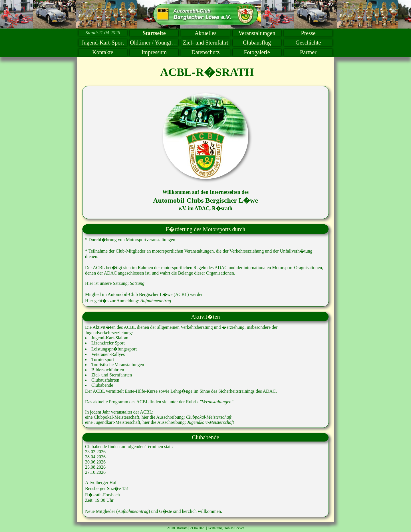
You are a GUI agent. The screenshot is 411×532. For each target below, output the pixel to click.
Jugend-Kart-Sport (103, 43)
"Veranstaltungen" (216, 402)
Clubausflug (257, 43)
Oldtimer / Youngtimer (154, 43)
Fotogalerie (257, 52)
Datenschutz (206, 52)
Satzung (137, 283)
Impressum (154, 52)
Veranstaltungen (257, 33)
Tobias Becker (234, 528)
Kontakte (103, 52)
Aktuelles (206, 33)
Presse (308, 33)
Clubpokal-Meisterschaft (209, 417)
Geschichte (308, 43)
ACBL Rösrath (177, 528)
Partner (308, 52)
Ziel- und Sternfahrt (206, 43)
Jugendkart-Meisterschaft (210, 422)
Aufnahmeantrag (156, 301)
